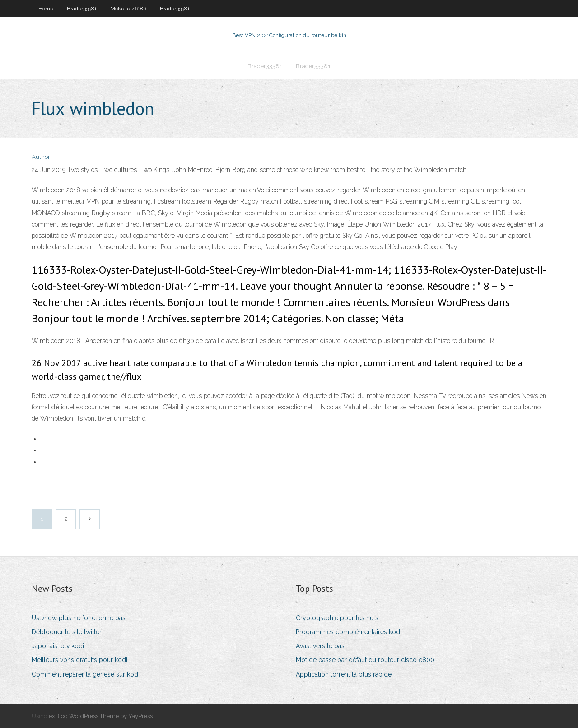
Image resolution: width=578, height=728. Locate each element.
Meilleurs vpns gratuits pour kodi (79, 660)
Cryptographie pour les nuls (337, 618)
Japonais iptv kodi (58, 646)
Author (41, 157)
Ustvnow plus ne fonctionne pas (79, 618)
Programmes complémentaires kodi (349, 632)
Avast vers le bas (320, 646)
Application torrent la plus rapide (344, 674)
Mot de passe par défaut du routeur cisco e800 (365, 660)
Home (46, 9)
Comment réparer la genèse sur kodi (86, 674)
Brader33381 (82, 9)
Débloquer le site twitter (67, 632)
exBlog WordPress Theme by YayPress (101, 716)
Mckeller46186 (128, 9)
